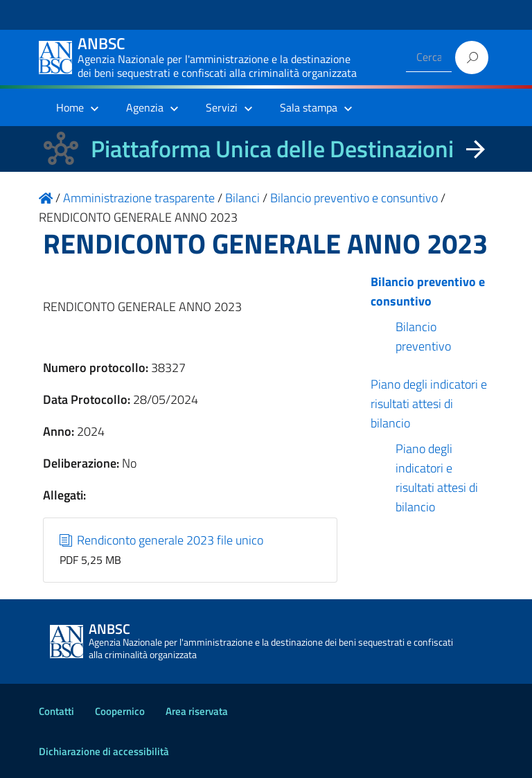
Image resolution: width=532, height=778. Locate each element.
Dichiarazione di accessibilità (104, 751)
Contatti (56, 711)
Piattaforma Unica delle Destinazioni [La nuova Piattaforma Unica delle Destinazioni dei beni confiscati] (272, 149)
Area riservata (197, 711)
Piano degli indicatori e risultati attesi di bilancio (429, 404)
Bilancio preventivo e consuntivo (428, 291)
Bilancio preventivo (423, 336)
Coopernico (120, 711)
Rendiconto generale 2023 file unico (162, 540)
